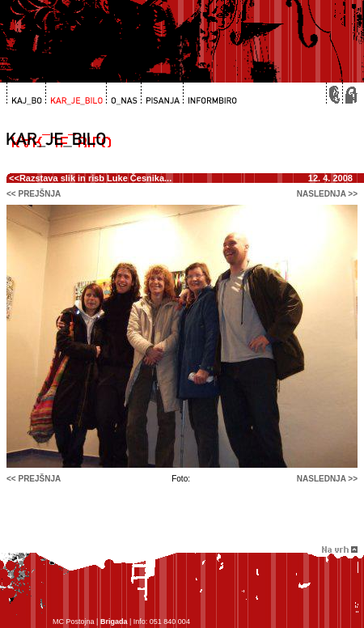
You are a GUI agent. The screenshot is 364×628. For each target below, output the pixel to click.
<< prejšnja (34, 194)
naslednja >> (327, 194)
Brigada (114, 622)
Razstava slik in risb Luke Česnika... (95, 178)
